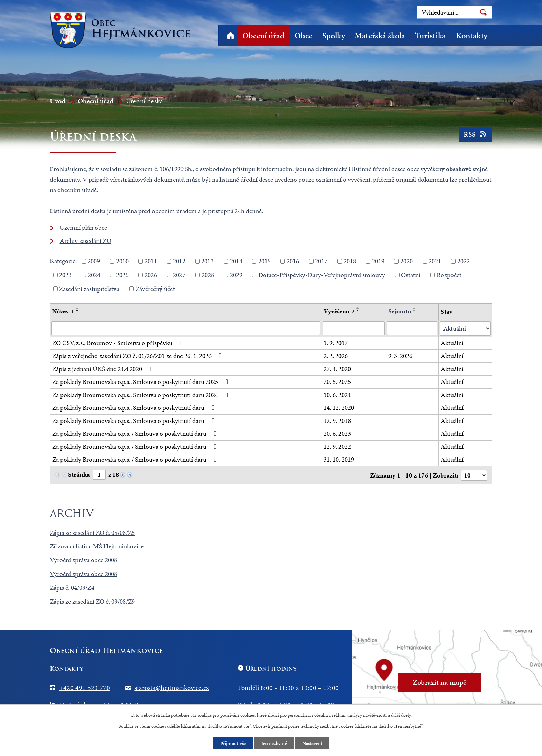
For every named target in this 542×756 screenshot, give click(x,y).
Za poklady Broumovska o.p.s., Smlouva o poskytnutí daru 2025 (142, 382)
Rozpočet (449, 275)
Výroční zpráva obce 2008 (83, 560)
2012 (179, 261)
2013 (207, 261)
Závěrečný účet (155, 288)
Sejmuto (400, 311)
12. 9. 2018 (337, 420)
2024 (94, 275)
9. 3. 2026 (400, 356)
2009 (94, 261)
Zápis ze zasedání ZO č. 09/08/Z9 (92, 601)
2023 (65, 275)
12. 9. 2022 (337, 446)
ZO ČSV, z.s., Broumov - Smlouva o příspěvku (119, 343)
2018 (350, 261)
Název (63, 311)
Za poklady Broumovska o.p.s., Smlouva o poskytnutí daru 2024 (142, 394)
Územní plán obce (83, 228)
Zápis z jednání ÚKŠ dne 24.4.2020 (104, 368)
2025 (122, 275)
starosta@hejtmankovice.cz (172, 687)
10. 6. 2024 (337, 394)
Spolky (334, 36)
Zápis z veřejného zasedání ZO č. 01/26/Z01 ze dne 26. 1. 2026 (138, 356)
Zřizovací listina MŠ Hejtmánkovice (97, 546)
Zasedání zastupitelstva (89, 288)
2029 (236, 275)
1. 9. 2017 (336, 343)
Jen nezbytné (274, 743)
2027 (179, 275)
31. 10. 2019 (339, 459)
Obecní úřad (263, 36)
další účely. (401, 715)
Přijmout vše (233, 743)
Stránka (79, 475)
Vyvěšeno (339, 311)
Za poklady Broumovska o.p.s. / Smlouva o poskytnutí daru (136, 433)
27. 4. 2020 (337, 368)
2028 (208, 275)
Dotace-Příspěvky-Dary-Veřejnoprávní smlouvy (322, 275)
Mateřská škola (380, 36)
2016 (293, 261)
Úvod (230, 35)
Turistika (431, 36)
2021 (435, 261)
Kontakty (472, 36)
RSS (476, 134)
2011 (151, 261)
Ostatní (411, 275)
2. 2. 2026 (336, 356)
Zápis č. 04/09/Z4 (72, 587)
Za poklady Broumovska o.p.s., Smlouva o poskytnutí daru (135, 408)
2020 (406, 261)
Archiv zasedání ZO (86, 241)
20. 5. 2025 (337, 382)
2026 (151, 275)
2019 (378, 261)
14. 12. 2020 (339, 408)
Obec (303, 36)
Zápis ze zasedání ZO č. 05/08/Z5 (92, 532)
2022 (464, 261)
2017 (321, 261)
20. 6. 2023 (337, 433)
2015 (264, 261)
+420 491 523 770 (85, 687)
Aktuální (452, 343)
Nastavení (312, 743)
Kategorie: (63, 260)
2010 (122, 261)
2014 (236, 261)
